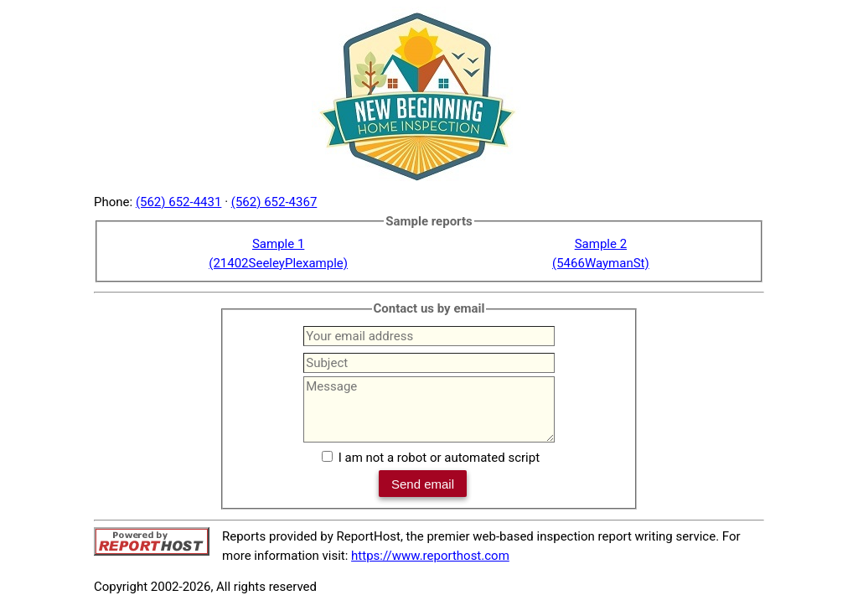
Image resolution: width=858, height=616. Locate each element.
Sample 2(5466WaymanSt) (601, 254)
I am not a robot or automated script (439, 458)
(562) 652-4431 (179, 202)
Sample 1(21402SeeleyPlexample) (278, 254)
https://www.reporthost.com (430, 556)
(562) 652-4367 (274, 202)
